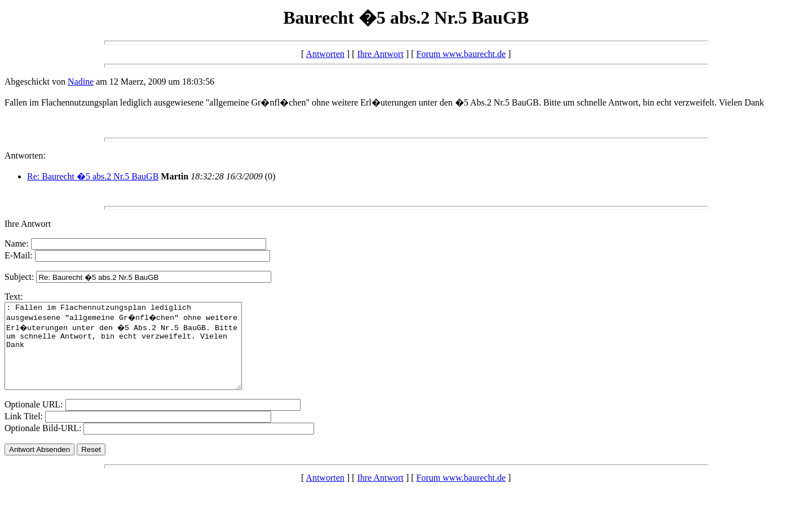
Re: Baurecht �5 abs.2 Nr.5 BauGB (93, 176)
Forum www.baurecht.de (461, 54)
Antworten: (25, 155)
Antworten (325, 54)
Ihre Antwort (380, 54)
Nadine (81, 82)
